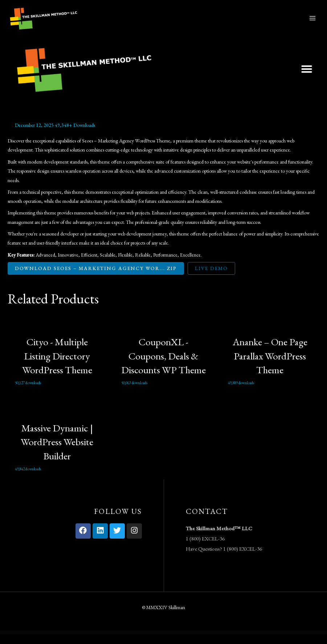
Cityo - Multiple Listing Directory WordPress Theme (57, 366)
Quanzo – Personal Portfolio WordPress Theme (101, 642)
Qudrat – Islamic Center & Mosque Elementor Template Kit (231, 642)
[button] (307, 79)
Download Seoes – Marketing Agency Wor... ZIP (96, 278)
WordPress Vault (89, 642)
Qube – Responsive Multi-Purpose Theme (132, 642)
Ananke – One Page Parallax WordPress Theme (270, 366)
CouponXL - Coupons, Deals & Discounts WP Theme (163, 366)
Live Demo (211, 278)
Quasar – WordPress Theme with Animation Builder (117, 642)
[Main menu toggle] (313, 23)
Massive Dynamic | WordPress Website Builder (57, 452)
